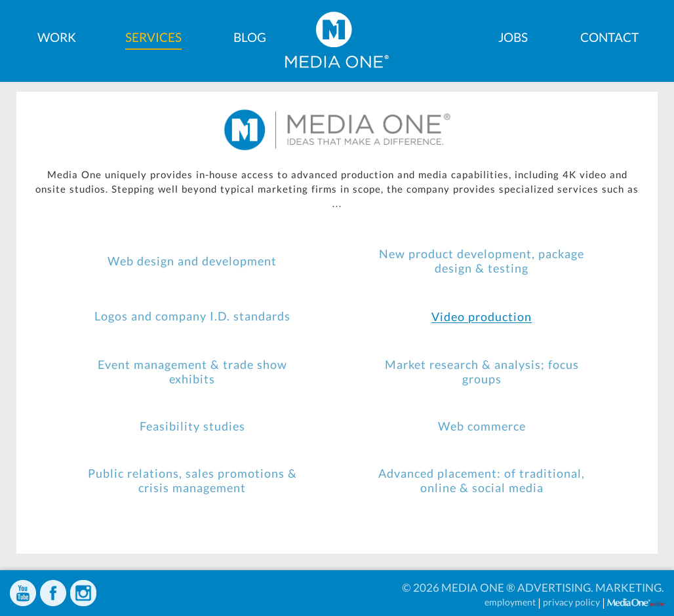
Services (153, 37)
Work (57, 37)
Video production (482, 317)
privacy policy (571, 602)
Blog (250, 37)
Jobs (513, 37)
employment (510, 602)
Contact (609, 37)
